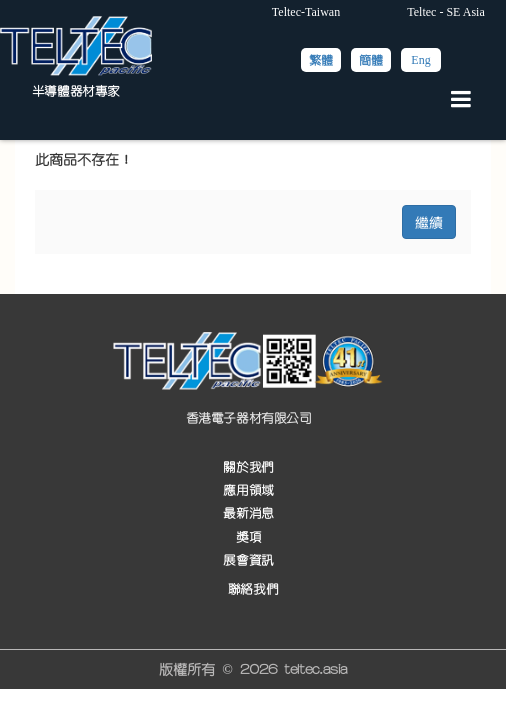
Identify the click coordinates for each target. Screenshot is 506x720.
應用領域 (248, 490)
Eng (420, 60)
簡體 (371, 60)
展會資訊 (248, 560)
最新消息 (248, 514)
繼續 (429, 221)
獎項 (248, 537)
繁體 (321, 60)
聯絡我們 (253, 589)
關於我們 (248, 467)
